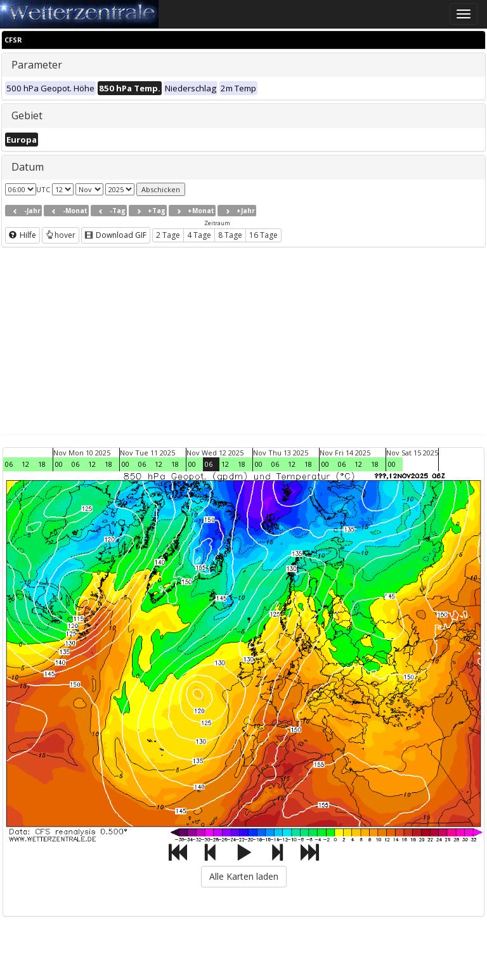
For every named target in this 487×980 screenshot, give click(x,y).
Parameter (37, 65)
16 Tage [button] (263, 235)
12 (25, 464)
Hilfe (23, 235)
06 (9, 464)
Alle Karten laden (244, 876)
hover (61, 235)
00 (59, 464)
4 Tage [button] (199, 235)
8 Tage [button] (230, 235)
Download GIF (116, 235)
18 (42, 464)
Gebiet (27, 115)
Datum (28, 167)
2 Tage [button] (168, 235)
